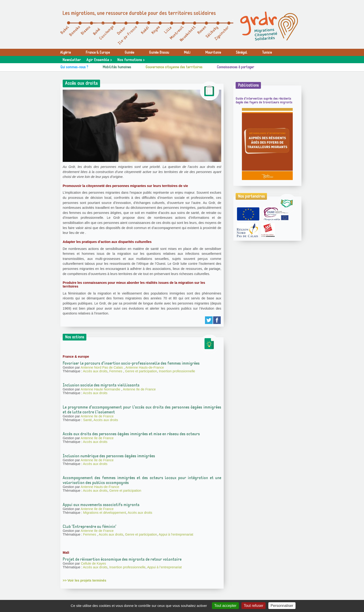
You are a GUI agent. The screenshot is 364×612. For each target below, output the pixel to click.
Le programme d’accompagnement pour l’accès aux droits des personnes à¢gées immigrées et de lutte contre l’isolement (142, 410)
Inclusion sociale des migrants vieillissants (101, 385)
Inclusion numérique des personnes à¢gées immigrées (109, 456)
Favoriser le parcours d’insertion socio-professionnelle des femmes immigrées (131, 363)
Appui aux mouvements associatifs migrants (101, 505)
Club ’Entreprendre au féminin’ (89, 527)
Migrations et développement (105, 513)
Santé (88, 420)
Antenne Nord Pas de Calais (102, 367)
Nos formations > (131, 60)
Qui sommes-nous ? (74, 67)
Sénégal (242, 52)
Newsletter (72, 60)
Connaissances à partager (236, 67)
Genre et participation (141, 371)
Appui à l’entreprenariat (176, 534)
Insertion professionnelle (177, 371)
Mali (187, 52)
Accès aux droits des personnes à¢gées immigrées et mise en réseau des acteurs (131, 434)
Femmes (116, 371)
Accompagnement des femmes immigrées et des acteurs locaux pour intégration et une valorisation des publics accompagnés (142, 480)
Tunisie (267, 52)
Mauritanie (213, 52)
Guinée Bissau (159, 52)
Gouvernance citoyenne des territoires (174, 67)
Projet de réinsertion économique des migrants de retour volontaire (122, 559)
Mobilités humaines (117, 67)
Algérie (65, 52)
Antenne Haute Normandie (101, 389)
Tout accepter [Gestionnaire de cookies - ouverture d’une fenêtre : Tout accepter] (225, 606)
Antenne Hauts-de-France (145, 367)
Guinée (129, 52)
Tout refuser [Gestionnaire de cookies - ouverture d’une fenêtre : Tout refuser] (253, 606)
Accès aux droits (95, 371)
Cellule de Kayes (93, 563)
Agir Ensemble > (99, 60)
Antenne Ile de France (139, 389)
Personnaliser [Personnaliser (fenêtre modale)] (282, 606)
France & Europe (98, 52)
